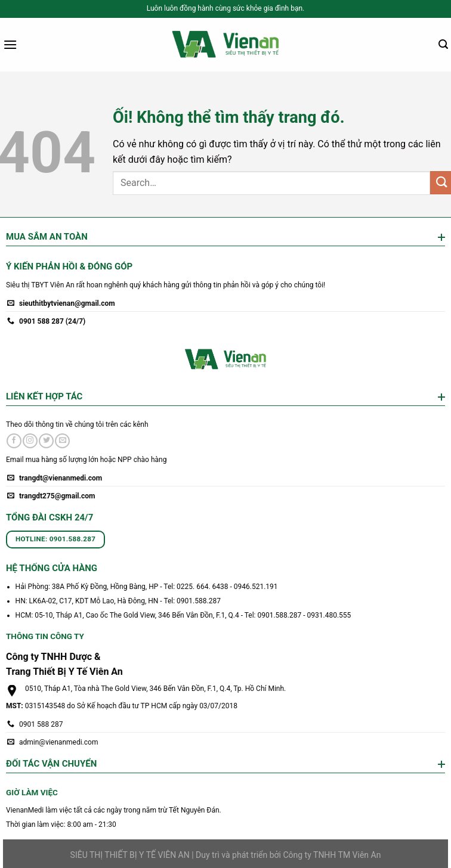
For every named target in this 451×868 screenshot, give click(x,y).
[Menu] (10, 44)
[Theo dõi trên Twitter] (46, 441)
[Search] (443, 44)
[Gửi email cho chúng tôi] (62, 441)
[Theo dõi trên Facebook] (14, 441)
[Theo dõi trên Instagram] (30, 441)
